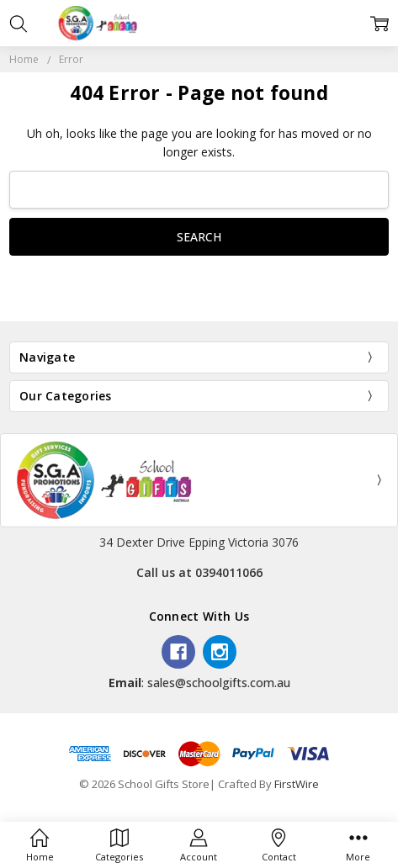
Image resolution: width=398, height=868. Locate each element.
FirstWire (297, 784)
